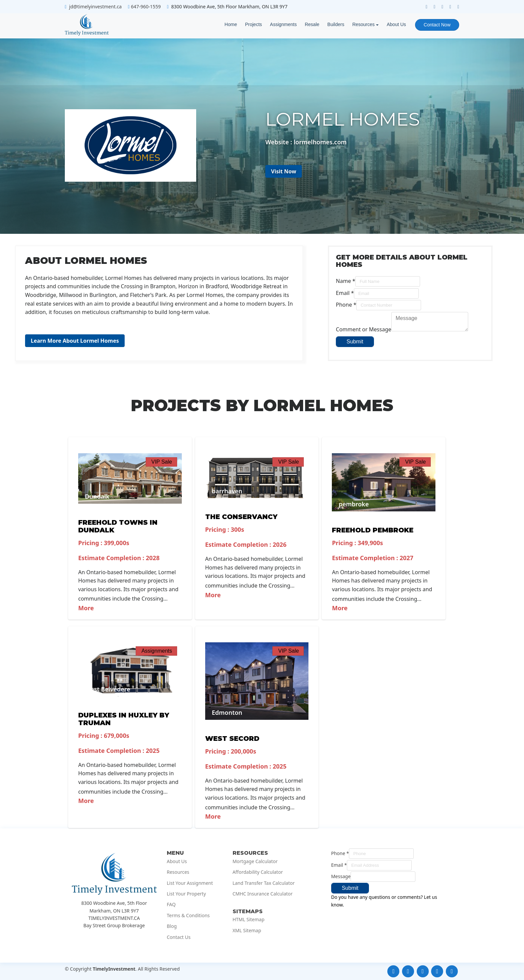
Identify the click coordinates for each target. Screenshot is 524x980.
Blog (172, 926)
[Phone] (389, 305)
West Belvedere (108, 689)
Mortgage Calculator (255, 861)
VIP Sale (162, 462)
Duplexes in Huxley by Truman (124, 719)
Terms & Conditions (188, 916)
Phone (346, 305)
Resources (363, 24)
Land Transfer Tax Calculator (264, 883)
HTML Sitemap (249, 920)
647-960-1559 (146, 7)
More (86, 608)
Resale (312, 24)
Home (231, 24)
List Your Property (186, 894)
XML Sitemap (247, 931)
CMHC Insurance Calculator (263, 894)
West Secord (232, 739)
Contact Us (179, 937)
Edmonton (227, 712)
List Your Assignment (190, 883)
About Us (396, 24)
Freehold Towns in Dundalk (118, 526)
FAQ (171, 905)
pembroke (354, 504)
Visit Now (284, 171)
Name (346, 281)
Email (345, 293)
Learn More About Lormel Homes (75, 341)
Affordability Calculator (258, 872)
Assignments (283, 24)
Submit (355, 342)
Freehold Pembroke (373, 530)
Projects (253, 24)
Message (341, 876)
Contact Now (437, 25)
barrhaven (227, 491)
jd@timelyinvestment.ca (95, 7)
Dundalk (97, 496)
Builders (336, 24)
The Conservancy (241, 517)
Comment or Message (364, 329)
